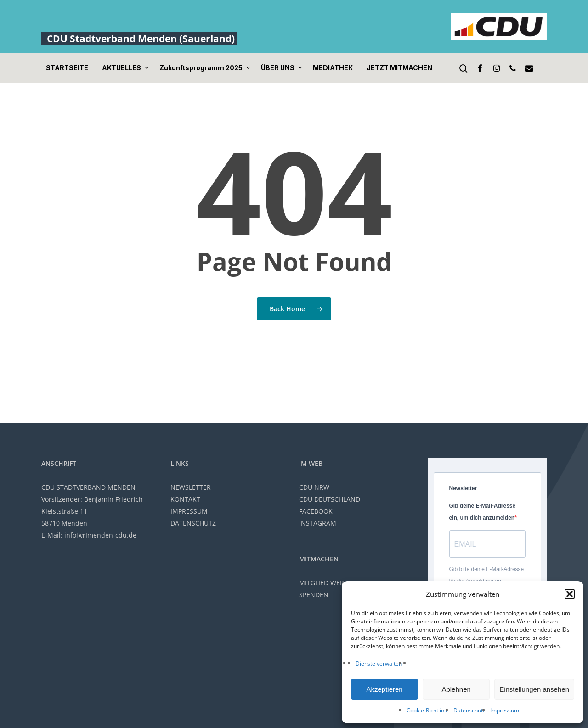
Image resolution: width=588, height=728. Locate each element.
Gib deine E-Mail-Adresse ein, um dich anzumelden (483, 512)
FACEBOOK (316, 511)
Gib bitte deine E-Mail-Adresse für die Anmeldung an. (487, 575)
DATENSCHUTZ (193, 523)
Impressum (505, 710)
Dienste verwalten (379, 664)
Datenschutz (469, 710)
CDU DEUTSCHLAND (330, 499)
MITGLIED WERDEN (328, 583)
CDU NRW (314, 487)
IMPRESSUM (189, 511)
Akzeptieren (384, 689)
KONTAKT (185, 499)
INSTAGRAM (318, 523)
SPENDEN (314, 595)
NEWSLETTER (191, 487)
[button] (570, 594)
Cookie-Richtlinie (428, 710)
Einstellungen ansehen (534, 689)
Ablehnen (456, 689)
